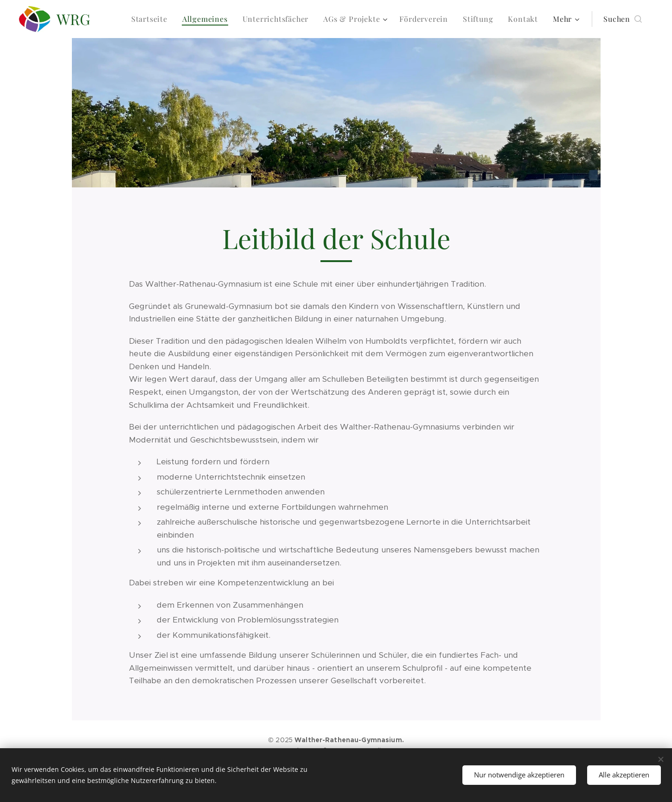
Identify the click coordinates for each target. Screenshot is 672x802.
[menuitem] (152, 19)
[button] (623, 19)
